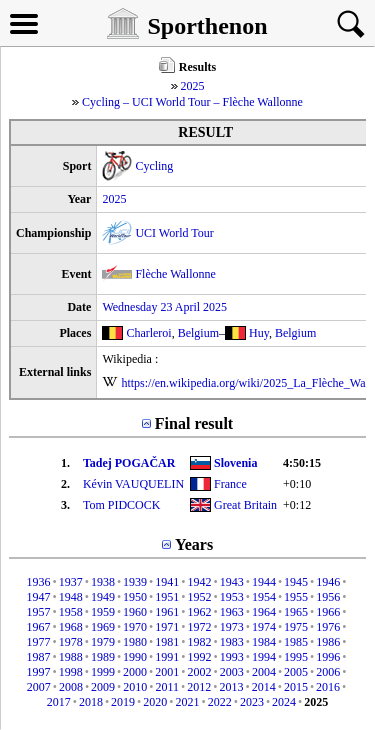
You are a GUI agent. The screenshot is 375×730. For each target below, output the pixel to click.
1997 (38, 672)
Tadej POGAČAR (129, 463)
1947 (38, 597)
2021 (188, 702)
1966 (328, 612)
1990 (135, 657)
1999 (103, 672)
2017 (59, 702)
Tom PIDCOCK (122, 505)
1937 (71, 582)
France (230, 484)
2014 (264, 687)
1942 (200, 582)
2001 (167, 672)
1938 (103, 582)
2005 (296, 672)
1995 (296, 657)
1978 (71, 642)
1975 (296, 627)
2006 (328, 672)
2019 (123, 702)
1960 (135, 612)
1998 (71, 672)
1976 (328, 627)
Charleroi (148, 333)
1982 (200, 642)
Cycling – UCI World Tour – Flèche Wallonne (192, 102)
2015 (296, 687)
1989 (103, 657)
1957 (38, 612)
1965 (296, 612)
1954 (264, 597)
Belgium (198, 333)
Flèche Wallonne (175, 274)
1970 (135, 627)
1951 (167, 597)
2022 (220, 702)
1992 (200, 657)
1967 (38, 627)
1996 (328, 657)
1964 (264, 612)
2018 (91, 702)
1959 (103, 612)
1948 (71, 597)
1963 (232, 612)
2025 (193, 86)
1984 (264, 642)
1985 (296, 642)
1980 (135, 642)
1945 (296, 582)
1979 (103, 642)
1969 (103, 627)
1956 (328, 597)
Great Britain (245, 505)
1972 (200, 627)
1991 (167, 657)
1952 (200, 597)
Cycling (154, 166)
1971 (167, 627)
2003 (232, 672)
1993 (232, 657)
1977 (38, 642)
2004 (264, 672)
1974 (264, 627)
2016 (328, 687)
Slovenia (235, 463)
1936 (38, 582)
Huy (259, 333)
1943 (232, 582)
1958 (71, 612)
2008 (71, 687)
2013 (231, 687)
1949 (103, 597)
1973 (232, 627)
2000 (135, 672)
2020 (155, 702)
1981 (167, 642)
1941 (167, 582)
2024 (284, 702)
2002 (200, 672)
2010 (135, 687)
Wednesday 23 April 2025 (164, 307)
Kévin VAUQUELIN (133, 484)
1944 (264, 582)
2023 (252, 702)
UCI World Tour (174, 233)
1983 (232, 642)
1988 (71, 657)
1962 (200, 612)
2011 (168, 687)
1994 (264, 657)
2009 (103, 687)
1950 (135, 597)
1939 (135, 582)
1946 (328, 582)
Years (194, 544)
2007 (39, 687)
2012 (199, 687)
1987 (38, 657)
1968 (71, 627)
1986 (328, 642)
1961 (167, 612)
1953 (232, 597)
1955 (296, 597)
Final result (194, 423)
